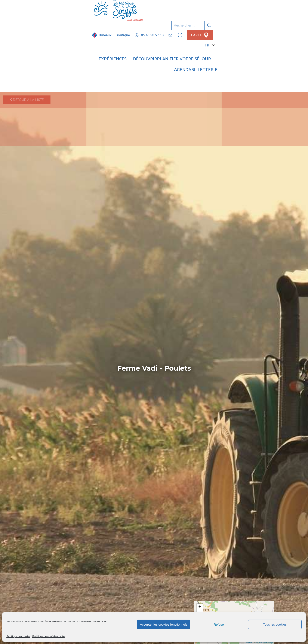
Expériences (119, 20)
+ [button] (200, 607)
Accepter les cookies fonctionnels (164, 624)
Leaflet (248, 642)
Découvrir (152, 20)
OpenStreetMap (264, 642)
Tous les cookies (275, 624)
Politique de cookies (18, 636)
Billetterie (266, 20)
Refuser (219, 624)
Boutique (171, 8)
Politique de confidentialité (48, 636)
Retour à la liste (27, 35)
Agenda (237, 20)
